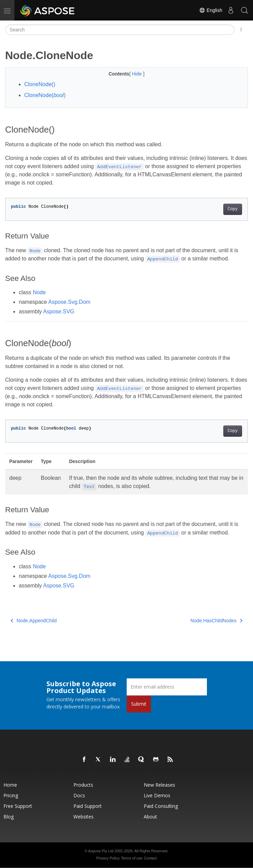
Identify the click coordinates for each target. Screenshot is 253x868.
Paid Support (88, 806)
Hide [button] (137, 74)
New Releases (159, 785)
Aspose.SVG (59, 311)
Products (83, 785)
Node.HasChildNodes (216, 621)
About (150, 817)
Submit (139, 704)
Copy (233, 209)
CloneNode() (40, 84)
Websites (83, 817)
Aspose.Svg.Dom (69, 302)
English (211, 10)
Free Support (18, 806)
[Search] (120, 30)
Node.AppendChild (34, 621)
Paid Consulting (161, 806)
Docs (79, 795)
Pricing (11, 795)
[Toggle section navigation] (241, 30)
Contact (150, 858)
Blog (9, 817)
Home (10, 785)
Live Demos (157, 795)
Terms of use (132, 858)
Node (39, 292)
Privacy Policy (108, 858)
